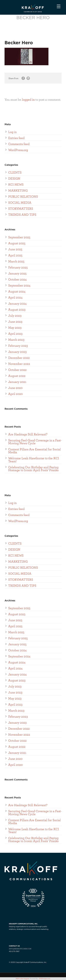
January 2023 (17, 352)
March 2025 (16, 261)
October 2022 (17, 370)
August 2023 (17, 309)
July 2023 (15, 315)
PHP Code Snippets (23, 978)
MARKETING (18, 190)
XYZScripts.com (45, 978)
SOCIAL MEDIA (20, 202)
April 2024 (15, 297)
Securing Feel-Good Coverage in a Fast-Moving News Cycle (35, 442)
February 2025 (18, 267)
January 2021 (17, 382)
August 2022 (17, 376)
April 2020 (15, 394)
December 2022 (19, 358)
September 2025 (19, 237)
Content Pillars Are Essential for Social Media (34, 451)
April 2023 (15, 333)
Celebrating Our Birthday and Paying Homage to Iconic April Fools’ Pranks (33, 468)
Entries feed (16, 138)
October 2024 (17, 279)
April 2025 (15, 255)
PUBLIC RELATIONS (23, 196)
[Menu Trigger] (59, 6)
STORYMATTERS (21, 208)
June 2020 (15, 388)
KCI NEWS (16, 184)
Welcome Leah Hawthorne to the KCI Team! (34, 460)
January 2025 (17, 273)
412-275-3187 (14, 951)
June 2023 (15, 321)
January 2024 (17, 303)
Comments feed (19, 144)
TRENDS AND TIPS (22, 214)
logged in (28, 99)
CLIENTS (15, 172)
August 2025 (17, 243)
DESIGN (14, 178)
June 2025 (15, 249)
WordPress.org (18, 150)
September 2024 (19, 285)
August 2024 (17, 291)
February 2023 (18, 345)
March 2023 (16, 339)
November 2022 (19, 364)
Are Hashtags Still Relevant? (28, 434)
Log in (12, 132)
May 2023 (15, 327)
